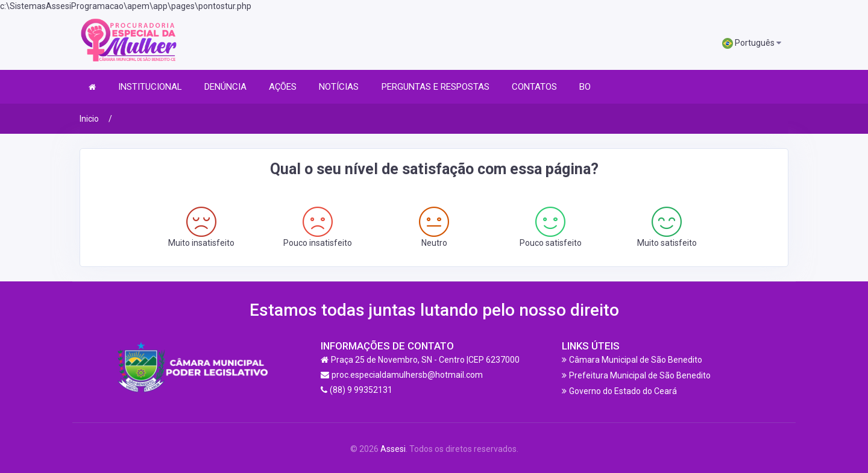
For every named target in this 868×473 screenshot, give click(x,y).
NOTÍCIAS (339, 87)
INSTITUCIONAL (150, 87)
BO (585, 87)
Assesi (393, 449)
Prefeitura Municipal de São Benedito (640, 375)
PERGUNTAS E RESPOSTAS (436, 87)
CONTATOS (534, 87)
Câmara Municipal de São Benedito (636, 360)
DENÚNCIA (225, 87)
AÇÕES (283, 87)
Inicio (89, 119)
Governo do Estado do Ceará (623, 391)
